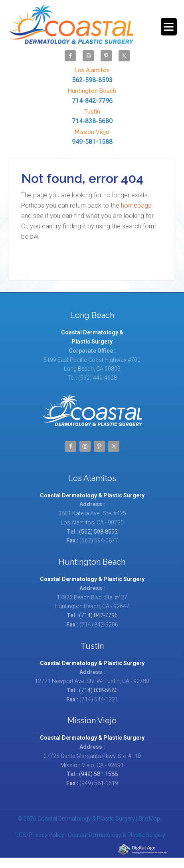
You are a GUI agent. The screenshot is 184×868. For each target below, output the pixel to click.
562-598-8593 (92, 75)
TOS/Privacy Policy (40, 835)
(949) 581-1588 (98, 774)
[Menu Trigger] (169, 27)
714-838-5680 (92, 116)
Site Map (149, 819)
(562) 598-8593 (98, 532)
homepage (136, 205)
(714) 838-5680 (98, 690)
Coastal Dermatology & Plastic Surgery (71, 25)
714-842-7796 (92, 95)
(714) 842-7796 (98, 615)
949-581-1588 (92, 136)
